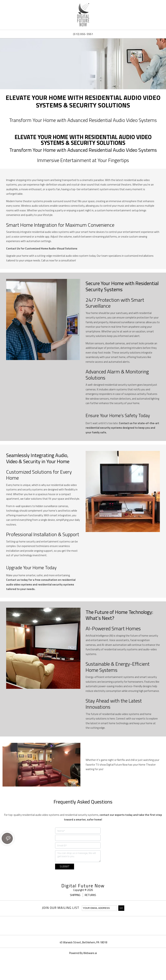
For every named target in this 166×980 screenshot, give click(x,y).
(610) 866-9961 (83, 34)
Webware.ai (90, 953)
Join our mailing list (61, 908)
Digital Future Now (83, 886)
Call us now (48, 260)
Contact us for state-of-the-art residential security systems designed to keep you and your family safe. (122, 428)
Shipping (75, 895)
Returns (90, 895)
